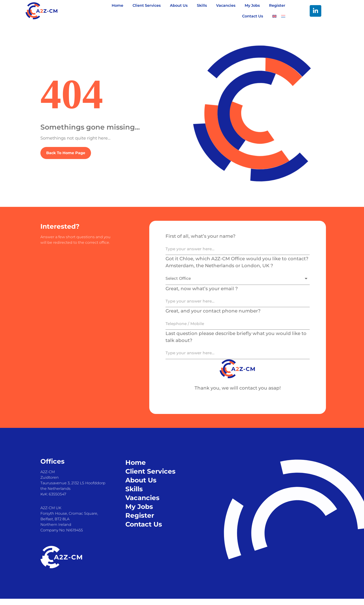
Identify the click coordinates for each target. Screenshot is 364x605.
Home (117, 5)
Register (277, 5)
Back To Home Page (66, 153)
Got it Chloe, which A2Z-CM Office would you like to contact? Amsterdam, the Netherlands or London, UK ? (237, 263)
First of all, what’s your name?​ (200, 236)
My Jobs (252, 5)
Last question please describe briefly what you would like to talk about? (236, 342)
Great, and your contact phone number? (213, 315)
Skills (202, 5)
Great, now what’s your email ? (202, 291)
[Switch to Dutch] (283, 16)
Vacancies (226, 5)
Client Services (147, 5)
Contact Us (253, 16)
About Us (179, 5)
